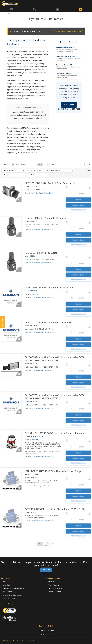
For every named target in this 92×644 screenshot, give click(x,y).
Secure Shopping (53, 585)
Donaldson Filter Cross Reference (13, 588)
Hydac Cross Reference (10, 598)
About (4, 582)
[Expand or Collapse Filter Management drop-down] (89, 170)
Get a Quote (69, 105)
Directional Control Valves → (66, 65)
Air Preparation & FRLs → (65, 48)
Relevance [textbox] (6, 164)
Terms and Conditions (55, 592)
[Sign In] (58, 10)
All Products (4, 14)
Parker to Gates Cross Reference (13, 595)
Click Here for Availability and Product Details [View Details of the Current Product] (40, 193)
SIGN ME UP (46, 570)
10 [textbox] (87, 164)
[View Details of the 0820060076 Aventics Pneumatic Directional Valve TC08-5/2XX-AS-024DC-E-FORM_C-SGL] (11, 366)
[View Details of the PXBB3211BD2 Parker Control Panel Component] (11, 192)
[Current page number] (46, 164)
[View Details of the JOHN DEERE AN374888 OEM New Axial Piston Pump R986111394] (11, 480)
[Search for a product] (34, 10)
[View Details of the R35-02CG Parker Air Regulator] (11, 262)
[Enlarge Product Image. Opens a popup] (19, 200)
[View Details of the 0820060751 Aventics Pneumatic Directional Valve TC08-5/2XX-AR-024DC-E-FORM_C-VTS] (11, 404)
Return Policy (52, 582)
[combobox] (7, 164)
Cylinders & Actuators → (65, 74)
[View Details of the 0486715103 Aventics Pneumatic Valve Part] (11, 331)
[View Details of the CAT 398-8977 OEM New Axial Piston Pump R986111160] (11, 518)
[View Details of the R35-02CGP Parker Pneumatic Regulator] (11, 227)
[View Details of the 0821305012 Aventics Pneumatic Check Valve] (11, 296)
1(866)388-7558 (47, 630)
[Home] (10, 4)
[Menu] (11, 10)
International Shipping (55, 588)
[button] (52, 164)
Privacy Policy (7, 585)
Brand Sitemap (7, 592)
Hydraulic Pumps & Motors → (66, 56)
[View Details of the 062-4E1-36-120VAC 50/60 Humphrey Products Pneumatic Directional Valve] (11, 442)
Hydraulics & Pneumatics (16, 14)
